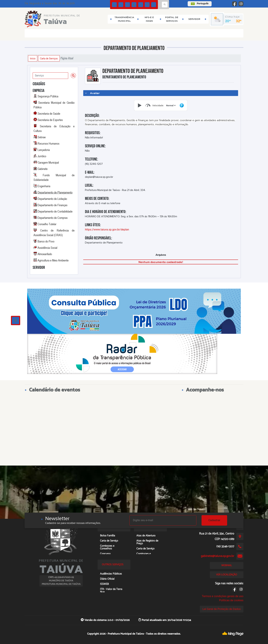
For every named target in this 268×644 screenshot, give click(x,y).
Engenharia (44, 186)
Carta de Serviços (49, 58)
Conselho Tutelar (47, 224)
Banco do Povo (46, 241)
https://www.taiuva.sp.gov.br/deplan (107, 230)
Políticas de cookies (231, 600)
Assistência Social (47, 248)
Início (33, 58)
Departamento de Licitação (52, 199)
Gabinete (43, 169)
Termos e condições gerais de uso (223, 596)
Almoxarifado (45, 254)
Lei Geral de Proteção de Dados (222, 609)
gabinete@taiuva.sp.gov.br (217, 556)
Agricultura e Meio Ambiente (53, 260)
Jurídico (42, 156)
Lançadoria (44, 150)
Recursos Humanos (48, 143)
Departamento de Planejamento (55, 192)
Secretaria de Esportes (50, 120)
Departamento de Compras (53, 218)
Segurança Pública (48, 96)
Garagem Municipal (48, 162)
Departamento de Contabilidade (55, 211)
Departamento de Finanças (52, 205)
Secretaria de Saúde (49, 113)
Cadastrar (214, 520)
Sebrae (42, 137)
